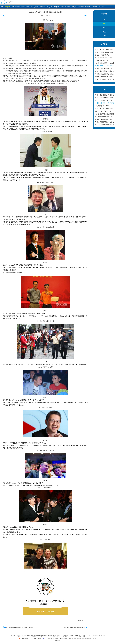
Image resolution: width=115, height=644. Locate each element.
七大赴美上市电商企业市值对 (104, 63)
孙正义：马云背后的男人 (103, 55)
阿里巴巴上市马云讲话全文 (104, 58)
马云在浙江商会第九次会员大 (104, 74)
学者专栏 (102, 6)
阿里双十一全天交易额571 (104, 68)
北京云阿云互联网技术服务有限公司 (80, 639)
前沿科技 (56, 6)
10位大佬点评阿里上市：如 (104, 50)
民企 (104, 28)
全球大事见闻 (34, 6)
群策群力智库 (25, 6)
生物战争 (95, 6)
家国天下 (43, 6)
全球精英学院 (16, 6)
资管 (69, 6)
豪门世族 (49, 6)
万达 (104, 19)
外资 (104, 36)
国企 (104, 32)
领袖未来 (81, 6)
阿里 (104, 24)
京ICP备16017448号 (52, 639)
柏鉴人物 (63, 6)
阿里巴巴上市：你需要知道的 (104, 52)
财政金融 (74, 6)
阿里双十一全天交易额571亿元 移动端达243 (19, 628)
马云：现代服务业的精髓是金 (104, 79)
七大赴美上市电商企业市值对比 (75, 628)
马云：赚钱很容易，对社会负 (104, 71)
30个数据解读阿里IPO (102, 60)
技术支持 (57, 641)
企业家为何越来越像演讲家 (104, 77)
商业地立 (88, 6)
